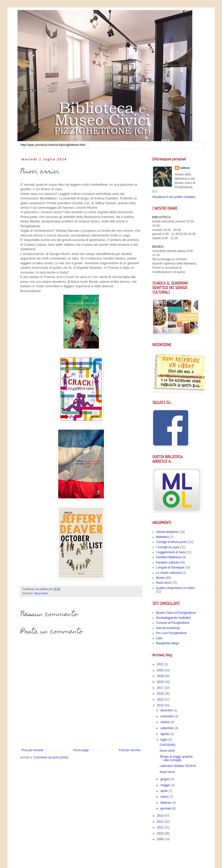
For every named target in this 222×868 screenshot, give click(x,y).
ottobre (165, 722)
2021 (161, 664)
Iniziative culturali (167, 562)
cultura (185, 168)
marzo (165, 797)
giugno (165, 779)
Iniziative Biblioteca (169, 557)
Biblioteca (163, 537)
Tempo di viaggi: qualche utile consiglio (176, 758)
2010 (161, 833)
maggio (166, 785)
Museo (161, 578)
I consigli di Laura (168, 547)
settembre (167, 728)
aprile (164, 791)
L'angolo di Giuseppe (170, 567)
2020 (161, 670)
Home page (81, 750)
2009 (161, 839)
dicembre (167, 710)
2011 (161, 827)
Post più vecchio (129, 750)
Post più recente (33, 750)
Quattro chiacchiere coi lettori (175, 588)
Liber (159, 638)
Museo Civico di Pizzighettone (176, 613)
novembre (167, 716)
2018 (161, 682)
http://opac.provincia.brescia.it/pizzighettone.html (53, 145)
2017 (161, 688)
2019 (161, 676)
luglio (164, 740)
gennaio (166, 808)
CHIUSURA (167, 745)
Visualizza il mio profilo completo (174, 197)
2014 (161, 705)
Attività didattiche (167, 532)
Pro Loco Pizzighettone (171, 633)
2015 (161, 700)
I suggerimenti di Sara (171, 552)
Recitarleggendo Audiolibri (173, 618)
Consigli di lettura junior (172, 542)
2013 (161, 816)
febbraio (166, 803)
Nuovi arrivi (41, 593)
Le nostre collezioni (169, 573)
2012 (161, 822)
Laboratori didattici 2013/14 (178, 766)
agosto (165, 734)
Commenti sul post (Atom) (51, 757)
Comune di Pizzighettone (173, 623)
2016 (161, 694)
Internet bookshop (168, 628)
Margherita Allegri (168, 643)
